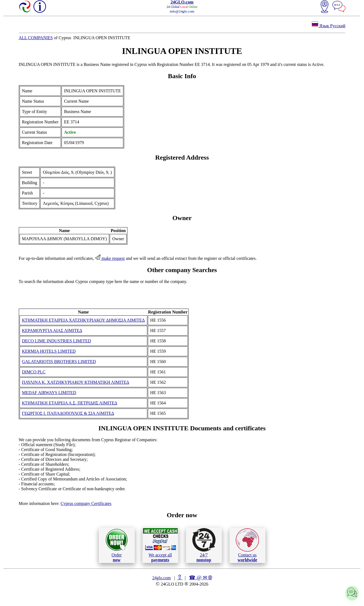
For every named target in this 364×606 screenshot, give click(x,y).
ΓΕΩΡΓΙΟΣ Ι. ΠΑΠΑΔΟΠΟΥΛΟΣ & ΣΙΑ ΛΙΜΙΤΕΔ (68, 413)
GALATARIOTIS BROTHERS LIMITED (59, 362)
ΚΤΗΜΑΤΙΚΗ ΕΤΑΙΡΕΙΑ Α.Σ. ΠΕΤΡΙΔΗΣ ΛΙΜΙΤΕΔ (70, 403)
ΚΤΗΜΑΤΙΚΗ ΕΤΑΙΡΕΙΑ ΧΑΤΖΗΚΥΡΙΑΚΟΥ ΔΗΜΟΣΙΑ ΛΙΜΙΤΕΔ (83, 320)
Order (117, 545)
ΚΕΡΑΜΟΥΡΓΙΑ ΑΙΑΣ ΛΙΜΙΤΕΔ (52, 331)
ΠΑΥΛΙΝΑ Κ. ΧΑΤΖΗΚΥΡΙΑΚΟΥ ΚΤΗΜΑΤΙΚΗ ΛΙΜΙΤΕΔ (76, 382)
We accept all (160, 545)
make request (110, 258)
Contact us (247, 545)
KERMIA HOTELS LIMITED (49, 351)
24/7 (204, 545)
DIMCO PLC (34, 372)
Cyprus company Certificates (86, 503)
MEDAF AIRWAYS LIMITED (49, 393)
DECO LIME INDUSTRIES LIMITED (57, 341)
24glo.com (161, 578)
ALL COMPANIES (36, 38)
